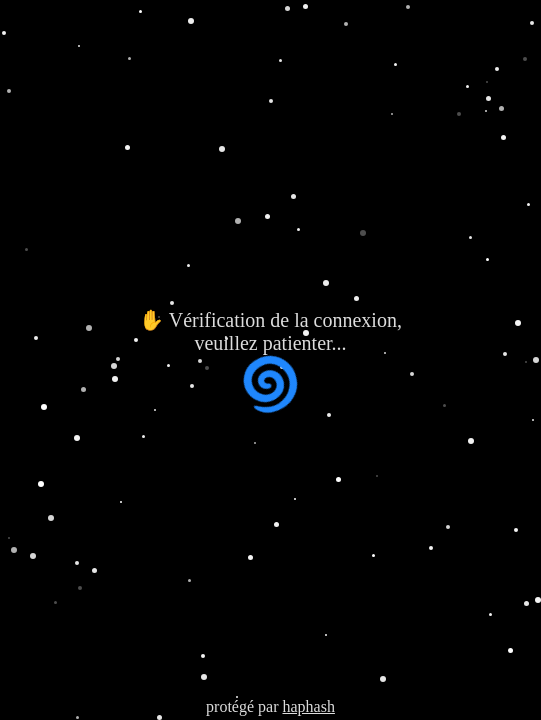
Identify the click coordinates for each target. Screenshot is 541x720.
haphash (308, 706)
